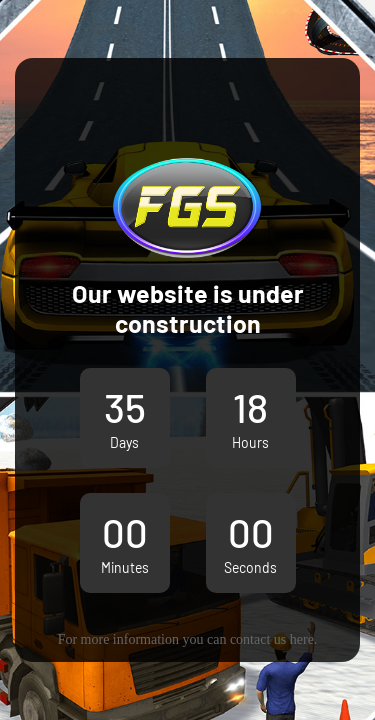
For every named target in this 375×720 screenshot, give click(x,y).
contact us (258, 639)
